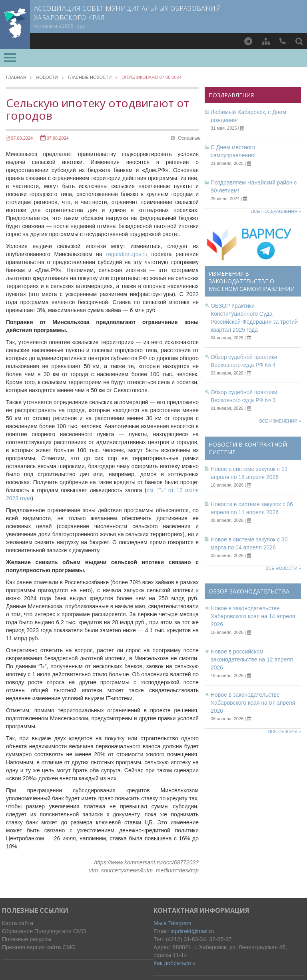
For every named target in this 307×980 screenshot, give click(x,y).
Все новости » (283, 568)
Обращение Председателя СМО (44, 931)
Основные (189, 138)
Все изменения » (280, 421)
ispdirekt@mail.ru (192, 931)
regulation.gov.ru (127, 254)
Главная (16, 77)
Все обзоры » (285, 731)
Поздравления (231, 95)
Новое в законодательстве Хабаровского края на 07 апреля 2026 (253, 703)
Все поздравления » (276, 211)
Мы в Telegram (172, 923)
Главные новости (90, 77)
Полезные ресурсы (27, 939)
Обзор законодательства (249, 591)
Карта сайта (18, 923)
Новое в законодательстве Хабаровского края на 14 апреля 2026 (253, 616)
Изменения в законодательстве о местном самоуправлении (252, 281)
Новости (47, 77)
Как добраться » (174, 963)
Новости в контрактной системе (248, 448)
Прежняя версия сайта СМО (39, 947)
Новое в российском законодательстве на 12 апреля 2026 (252, 659)
